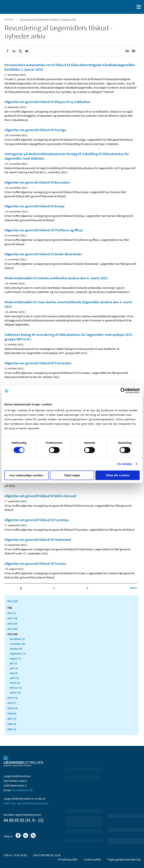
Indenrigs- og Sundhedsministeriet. (26, 803)
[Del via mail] (27, 51)
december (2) (17, 639)
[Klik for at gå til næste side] (133, 588)
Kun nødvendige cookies (26, 475)
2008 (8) (12, 713)
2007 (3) (12, 719)
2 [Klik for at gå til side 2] (54, 588)
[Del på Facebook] (7, 51)
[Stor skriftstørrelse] (127, 51)
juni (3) (14, 668)
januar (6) (15, 692)
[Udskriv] (133, 51)
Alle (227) (13, 601)
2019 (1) (12, 613)
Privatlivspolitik (67, 859)
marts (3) (15, 683)
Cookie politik (92, 859)
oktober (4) (16, 649)
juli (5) (13, 663)
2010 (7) (12, 703)
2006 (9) (12, 724)
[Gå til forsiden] (19, 7)
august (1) (15, 658)
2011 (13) (12, 698)
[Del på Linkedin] (14, 51)
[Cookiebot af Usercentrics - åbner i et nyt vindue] (123, 391)
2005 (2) (12, 729)
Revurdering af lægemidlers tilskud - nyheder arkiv (48, 19)
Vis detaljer (125, 464)
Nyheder (9, 19)
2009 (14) (12, 708)
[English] (122, 7)
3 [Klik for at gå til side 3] (87, 588)
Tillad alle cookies (118, 475)
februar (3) (16, 688)
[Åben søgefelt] (131, 7)
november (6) (17, 644)
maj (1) (14, 673)
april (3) (14, 678)
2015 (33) (12, 618)
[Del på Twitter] (20, 51)
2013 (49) (12, 629)
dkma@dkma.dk (22, 790)
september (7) (18, 654)
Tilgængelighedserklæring (124, 859)
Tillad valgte (72, 475)
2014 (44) (12, 624)
